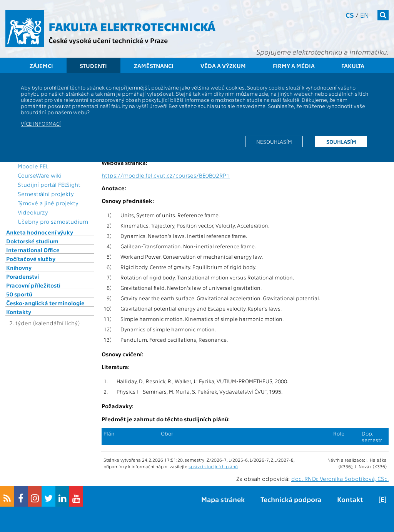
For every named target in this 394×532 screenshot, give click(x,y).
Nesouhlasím (274, 141)
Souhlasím (341, 141)
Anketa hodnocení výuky (40, 232)
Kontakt (350, 499)
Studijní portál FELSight (49, 185)
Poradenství (23, 276)
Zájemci (41, 66)
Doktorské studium (32, 241)
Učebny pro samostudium (53, 221)
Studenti (93, 66)
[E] (382, 499)
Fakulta (353, 66)
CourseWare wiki (40, 175)
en (365, 15)
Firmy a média (294, 66)
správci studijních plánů (213, 466)
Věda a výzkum (223, 66)
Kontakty (19, 312)
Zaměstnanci (154, 66)
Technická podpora (291, 499)
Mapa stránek (223, 499)
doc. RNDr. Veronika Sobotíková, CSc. (340, 479)
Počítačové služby (31, 259)
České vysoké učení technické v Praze (108, 40)
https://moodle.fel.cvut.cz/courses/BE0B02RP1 (166, 175)
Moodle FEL (33, 166)
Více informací (41, 123)
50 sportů (19, 294)
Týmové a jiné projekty (48, 203)
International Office (33, 250)
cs (350, 15)
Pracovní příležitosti (33, 285)
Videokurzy (33, 212)
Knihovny (19, 268)
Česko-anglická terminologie (45, 303)
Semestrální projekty (46, 194)
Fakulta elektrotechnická (132, 26)
